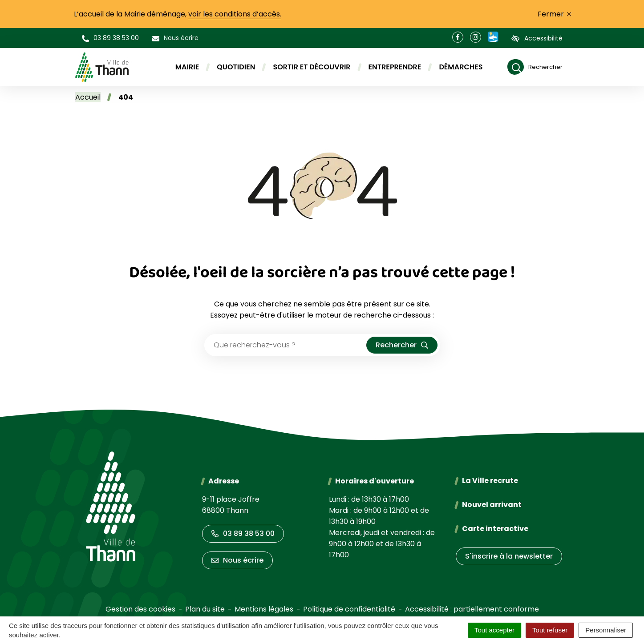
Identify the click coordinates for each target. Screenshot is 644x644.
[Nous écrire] (175, 38)
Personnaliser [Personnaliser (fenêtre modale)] (606, 630)
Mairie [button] (187, 67)
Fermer (554, 14)
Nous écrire (237, 560)
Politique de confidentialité (349, 609)
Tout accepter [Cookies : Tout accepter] (494, 630)
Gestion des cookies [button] (140, 609)
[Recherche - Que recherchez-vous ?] (286, 345)
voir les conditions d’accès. (235, 14)
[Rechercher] (535, 67)
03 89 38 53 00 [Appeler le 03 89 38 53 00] (243, 533)
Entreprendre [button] (395, 67)
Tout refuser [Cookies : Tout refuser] (550, 630)
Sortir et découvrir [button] (312, 67)
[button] (110, 38)
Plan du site (205, 609)
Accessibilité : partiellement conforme (472, 609)
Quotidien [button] (236, 67)
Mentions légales (264, 609)
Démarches (461, 67)
